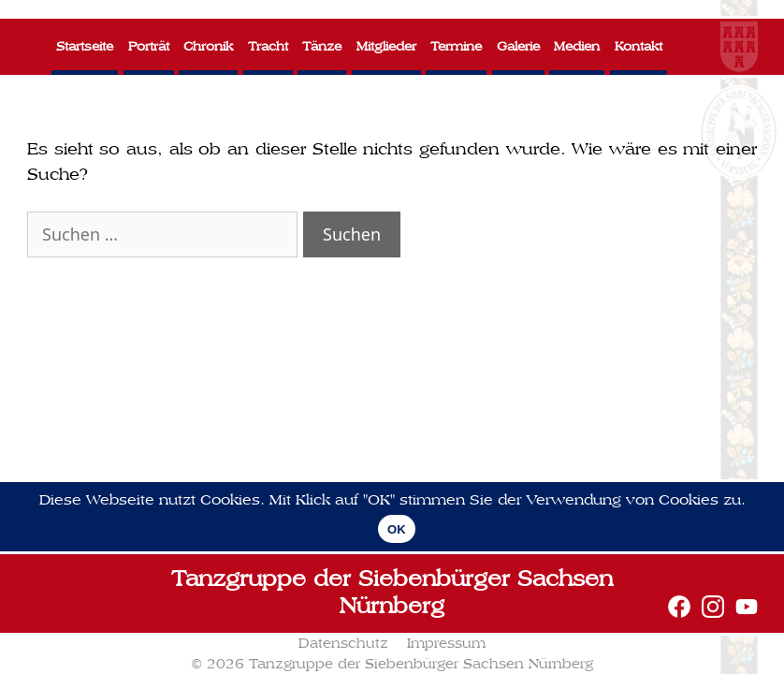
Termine (456, 46)
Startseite (85, 46)
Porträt (149, 46)
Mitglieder (386, 46)
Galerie (518, 46)
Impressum (446, 643)
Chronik (208, 46)
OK (397, 529)
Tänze (322, 46)
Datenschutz (343, 643)
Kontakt (639, 46)
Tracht (268, 46)
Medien (577, 46)
